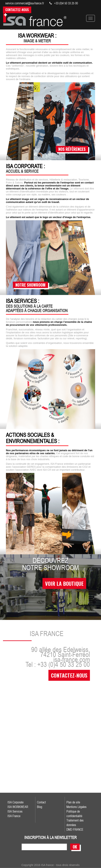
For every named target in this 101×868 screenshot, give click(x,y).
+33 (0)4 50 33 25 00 (64, 3)
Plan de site (73, 802)
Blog (40, 807)
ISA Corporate (16, 802)
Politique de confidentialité (74, 814)
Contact (41, 802)
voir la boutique (64, 583)
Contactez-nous (17, 10)
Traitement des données (75, 823)
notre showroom (30, 285)
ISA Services (15, 811)
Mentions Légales (76, 807)
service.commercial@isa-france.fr (25, 3)
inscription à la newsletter (50, 838)
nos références (72, 149)
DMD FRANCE (75, 829)
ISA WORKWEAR (18, 807)
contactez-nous (69, 675)
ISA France (14, 816)
